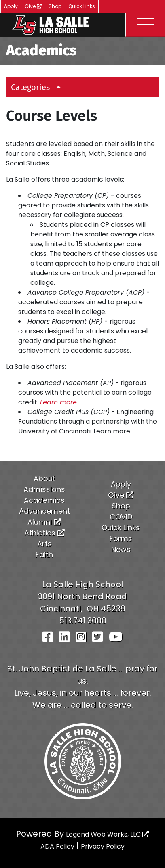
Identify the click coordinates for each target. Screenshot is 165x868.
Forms (121, 539)
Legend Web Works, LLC (107, 834)
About (44, 478)
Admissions (44, 489)
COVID (121, 517)
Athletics (44, 533)
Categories (39, 87)
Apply (11, 6)
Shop (55, 6)
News (121, 549)
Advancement (44, 511)
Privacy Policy (103, 846)
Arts (44, 544)
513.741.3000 (83, 621)
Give (33, 6)
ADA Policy (57, 846)
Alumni (44, 522)
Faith (44, 555)
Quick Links (82, 6)
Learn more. (59, 402)
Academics (44, 500)
